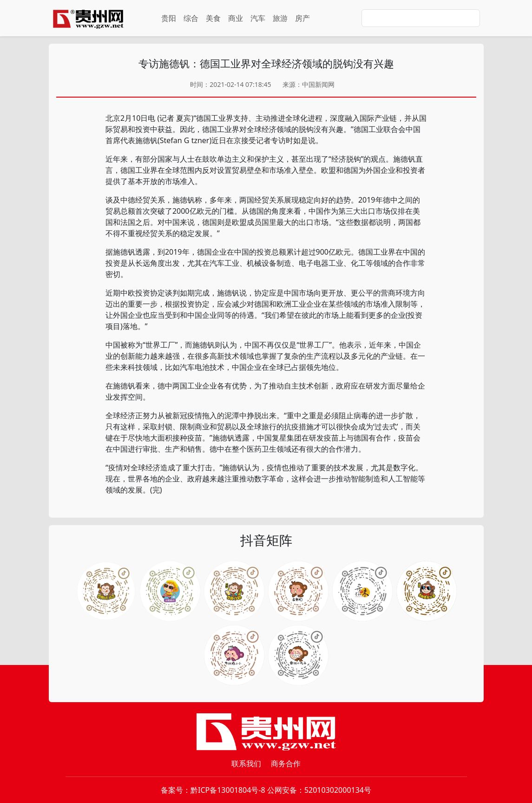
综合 (191, 18)
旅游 (280, 18)
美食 (213, 18)
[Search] (421, 18)
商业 (236, 18)
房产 (302, 18)
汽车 (258, 18)
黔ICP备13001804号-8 (228, 790)
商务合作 (286, 764)
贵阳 (169, 18)
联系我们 (246, 764)
